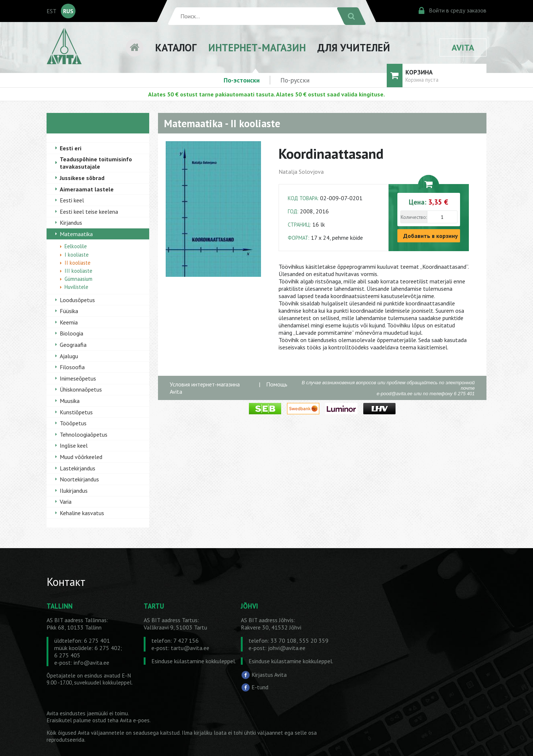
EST (52, 11)
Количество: (414, 217)
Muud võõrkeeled (81, 457)
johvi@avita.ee (287, 648)
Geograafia (73, 345)
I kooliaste (77, 255)
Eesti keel (72, 200)
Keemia (69, 322)
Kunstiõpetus (76, 412)
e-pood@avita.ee (395, 394)
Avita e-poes (135, 720)
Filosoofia (72, 367)
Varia (66, 502)
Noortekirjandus (79, 479)
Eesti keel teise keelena (89, 212)
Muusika (70, 401)
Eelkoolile (76, 246)
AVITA (463, 47)
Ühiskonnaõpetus (81, 389)
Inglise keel (74, 445)
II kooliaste (78, 263)
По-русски (295, 80)
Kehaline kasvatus (82, 513)
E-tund (260, 687)
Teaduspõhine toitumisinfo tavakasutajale (96, 163)
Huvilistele (76, 287)
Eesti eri (71, 148)
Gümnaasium (78, 279)
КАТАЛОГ (176, 47)
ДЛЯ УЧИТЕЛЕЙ (354, 47)
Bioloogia (71, 333)
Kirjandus (71, 223)
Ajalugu (69, 356)
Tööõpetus (73, 423)
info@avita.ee (91, 663)
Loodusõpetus (77, 300)
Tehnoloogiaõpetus (84, 434)
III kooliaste (78, 271)
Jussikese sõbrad (82, 178)
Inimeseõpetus (78, 378)
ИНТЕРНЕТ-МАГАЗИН (257, 47)
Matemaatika (76, 234)
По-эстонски (242, 80)
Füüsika (69, 311)
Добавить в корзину (431, 236)
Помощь (277, 384)
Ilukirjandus (74, 491)
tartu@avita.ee (190, 648)
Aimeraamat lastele (87, 189)
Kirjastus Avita (269, 675)
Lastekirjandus (78, 468)
